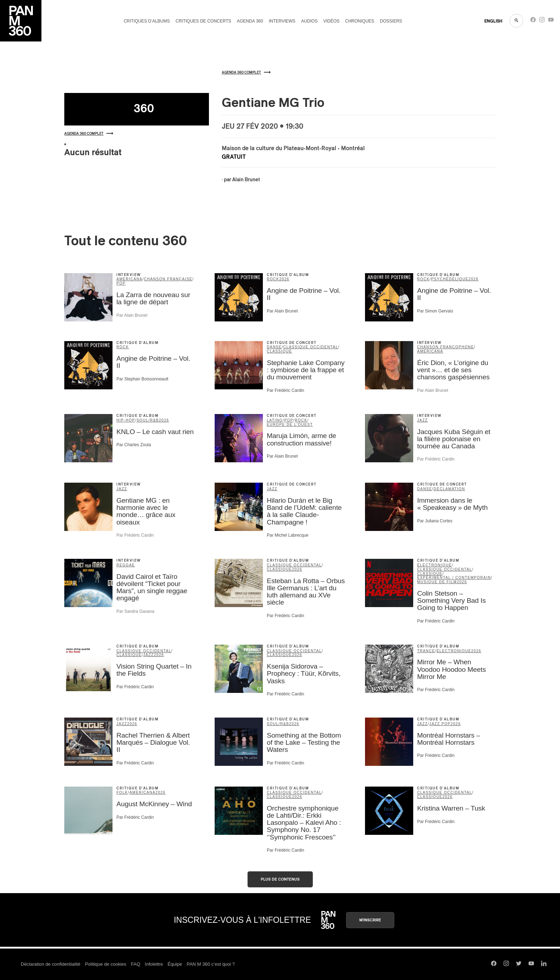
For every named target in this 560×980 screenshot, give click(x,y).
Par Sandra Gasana (135, 611)
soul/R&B (148, 420)
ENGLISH (493, 21)
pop (121, 283)
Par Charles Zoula (134, 445)
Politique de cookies (106, 964)
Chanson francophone (446, 347)
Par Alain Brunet (132, 315)
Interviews (282, 21)
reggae (126, 565)
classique (279, 351)
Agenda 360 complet (89, 134)
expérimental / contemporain (454, 578)
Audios (309, 21)
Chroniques (360, 21)
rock (273, 279)
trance (426, 651)
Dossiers (391, 21)
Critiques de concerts (203, 21)
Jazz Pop (440, 724)
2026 (284, 279)
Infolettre (154, 964)
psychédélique (450, 279)
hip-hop (126, 420)
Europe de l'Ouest (290, 425)
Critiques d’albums (147, 21)
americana (129, 279)
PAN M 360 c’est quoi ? (211, 964)
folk (122, 792)
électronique (434, 565)
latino (275, 420)
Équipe (175, 964)
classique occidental (311, 347)
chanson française (168, 279)
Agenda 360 (250, 21)
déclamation (449, 489)
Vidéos (331, 21)
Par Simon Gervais (435, 311)
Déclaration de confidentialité (51, 964)
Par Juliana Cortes (435, 521)
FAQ (136, 964)
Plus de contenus (280, 879)
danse (274, 347)
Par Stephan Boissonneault (142, 379)
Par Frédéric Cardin (286, 390)
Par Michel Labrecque (288, 535)
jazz (422, 420)
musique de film (437, 582)
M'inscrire (370, 920)
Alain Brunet (246, 180)
